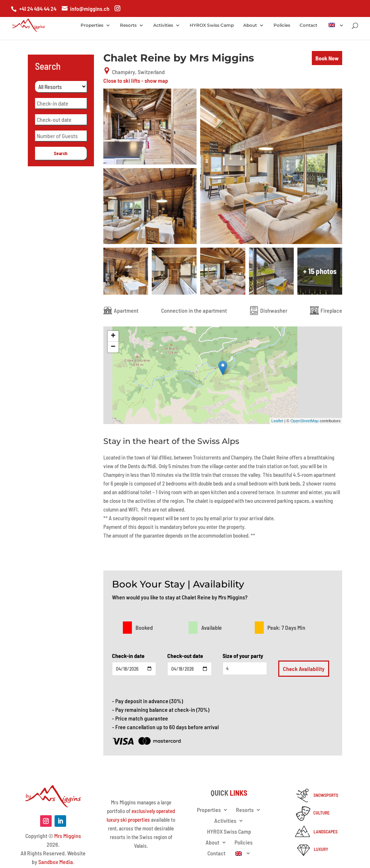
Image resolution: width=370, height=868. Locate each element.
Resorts (128, 25)
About (250, 25)
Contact (308, 25)
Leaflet (277, 421)
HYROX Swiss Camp (212, 25)
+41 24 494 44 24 (38, 8)
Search (61, 153)
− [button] (113, 347)
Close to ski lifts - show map (136, 80)
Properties (92, 25)
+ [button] (113, 336)
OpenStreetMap (305, 421)
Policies (282, 25)
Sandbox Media (56, 862)
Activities (163, 25)
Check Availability (304, 669)
